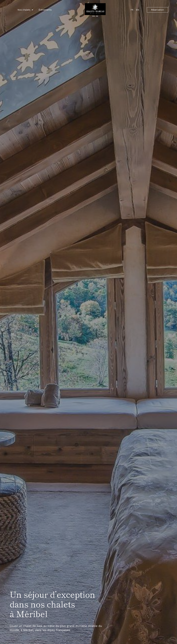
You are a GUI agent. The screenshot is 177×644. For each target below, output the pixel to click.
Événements (45, 10)
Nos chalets (25, 10)
